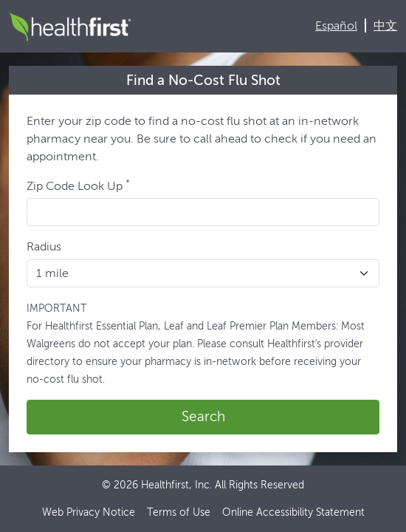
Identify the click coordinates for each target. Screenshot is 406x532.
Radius (44, 246)
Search (203, 416)
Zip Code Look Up (78, 185)
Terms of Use (179, 512)
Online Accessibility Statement (293, 512)
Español (336, 25)
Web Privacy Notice (89, 512)
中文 (385, 25)
